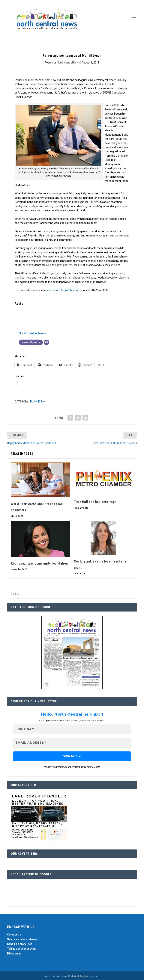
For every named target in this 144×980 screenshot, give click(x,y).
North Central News (68, 63)
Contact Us (14, 935)
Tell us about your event (22, 949)
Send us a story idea (20, 944)
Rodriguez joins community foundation (39, 563)
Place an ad (14, 954)
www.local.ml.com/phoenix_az (64, 290)
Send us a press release (22, 939)
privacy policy (78, 767)
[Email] (46, 342)
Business (36, 402)
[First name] (72, 729)
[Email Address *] (72, 743)
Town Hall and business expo (95, 502)
